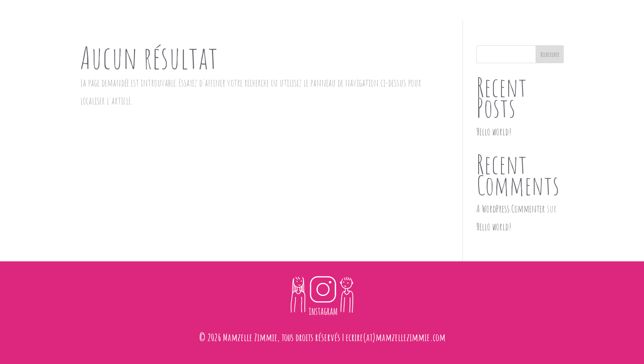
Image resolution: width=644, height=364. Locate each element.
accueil (246, 13)
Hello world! (494, 132)
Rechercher (550, 54)
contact (396, 13)
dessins (361, 13)
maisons (282, 13)
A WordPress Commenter (511, 209)
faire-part (322, 13)
